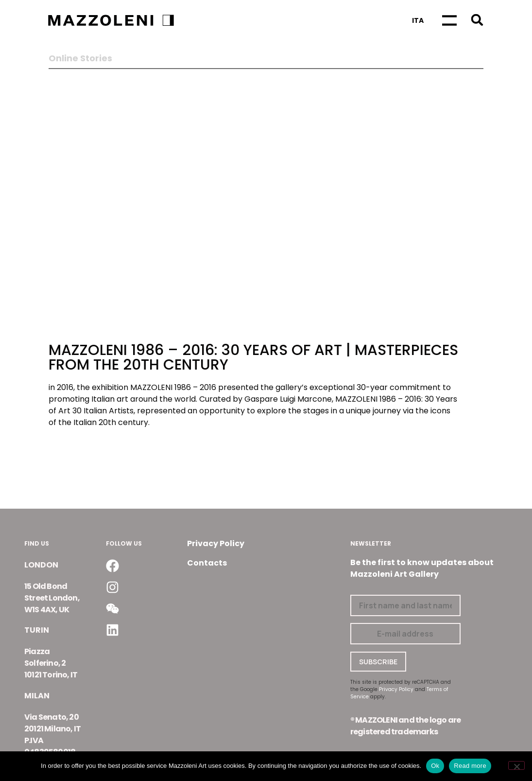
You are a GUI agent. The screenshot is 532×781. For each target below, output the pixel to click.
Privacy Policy (216, 543)
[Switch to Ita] (418, 20)
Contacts (207, 563)
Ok (435, 766)
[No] (516, 765)
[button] (477, 20)
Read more (470, 766)
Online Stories (80, 58)
